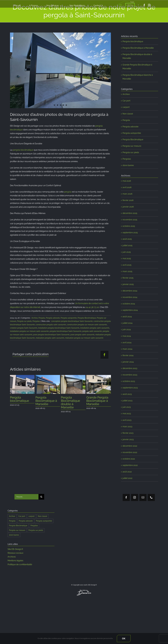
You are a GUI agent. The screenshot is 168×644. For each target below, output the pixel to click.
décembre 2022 (130, 446)
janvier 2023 (128, 439)
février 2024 (128, 355)
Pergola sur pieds (24, 321)
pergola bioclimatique (23, 150)
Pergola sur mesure (132, 146)
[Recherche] (41, 497)
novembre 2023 (130, 375)
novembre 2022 (130, 452)
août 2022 (127, 472)
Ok (124, 638)
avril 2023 (127, 420)
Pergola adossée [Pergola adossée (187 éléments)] (26, 521)
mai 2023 (127, 413)
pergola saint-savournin (92, 331)
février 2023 (128, 433)
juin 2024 (127, 329)
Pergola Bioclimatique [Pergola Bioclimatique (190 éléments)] (18, 525)
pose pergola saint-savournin (82, 335)
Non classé (128, 114)
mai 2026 (127, 181)
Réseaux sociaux (15, 553)
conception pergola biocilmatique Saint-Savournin (72, 321)
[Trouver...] (26, 497)
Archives (12, 557)
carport (126, 107)
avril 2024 (127, 343)
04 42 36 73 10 (92, 307)
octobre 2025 (129, 226)
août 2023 (127, 394)
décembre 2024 (130, 291)
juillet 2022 (127, 478)
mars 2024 (127, 349)
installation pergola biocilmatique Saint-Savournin (59, 328)
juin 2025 (127, 252)
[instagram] (149, 5)
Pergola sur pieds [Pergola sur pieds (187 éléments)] (36, 530)
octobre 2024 (129, 304)
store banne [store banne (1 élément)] (14, 535)
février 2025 (128, 278)
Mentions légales (15, 561)
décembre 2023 (130, 368)
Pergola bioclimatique (19, 399)
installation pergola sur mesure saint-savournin (29, 331)
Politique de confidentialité (20, 564)
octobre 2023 (129, 381)
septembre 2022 (130, 465)
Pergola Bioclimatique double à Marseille (70, 402)
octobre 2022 (129, 459)
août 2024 (127, 317)
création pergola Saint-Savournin (24, 328)
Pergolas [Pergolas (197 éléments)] (34, 525)
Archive (35, 318)
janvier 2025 (128, 284)
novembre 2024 (130, 297)
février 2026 (128, 200)
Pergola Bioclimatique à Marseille (46, 401)
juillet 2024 (127, 323)
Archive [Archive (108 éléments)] (12, 516)
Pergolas (36, 321)
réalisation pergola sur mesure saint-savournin (84, 338)
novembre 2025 (130, 220)
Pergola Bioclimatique (87, 318)
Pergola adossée (53, 318)
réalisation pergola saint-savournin (50, 338)
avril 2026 (127, 187)
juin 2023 (127, 407)
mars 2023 (127, 427)
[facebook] (144, 5)
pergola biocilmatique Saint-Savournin (66, 331)
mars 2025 (127, 271)
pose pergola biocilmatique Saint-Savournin (51, 335)
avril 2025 (127, 265)
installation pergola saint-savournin (95, 328)
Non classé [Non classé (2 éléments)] (42, 516)
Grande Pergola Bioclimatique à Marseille (97, 401)
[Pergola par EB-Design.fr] (61, 70)
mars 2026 (127, 194)
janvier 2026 (128, 207)
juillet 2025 (127, 245)
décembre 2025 (130, 213)
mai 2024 (127, 336)
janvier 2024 (128, 362)
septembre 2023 (130, 388)
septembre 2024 (130, 310)
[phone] (151, 497)
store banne (128, 165)
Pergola (42, 318)
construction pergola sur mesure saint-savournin (87, 325)
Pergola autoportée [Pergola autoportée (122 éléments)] (44, 521)
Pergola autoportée (69, 318)
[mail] (143, 497)
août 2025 (127, 239)
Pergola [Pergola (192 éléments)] (12, 521)
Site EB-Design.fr (15, 549)
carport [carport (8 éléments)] (32, 516)
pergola (68, 192)
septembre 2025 (130, 233)
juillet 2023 (127, 401)
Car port (126, 101)
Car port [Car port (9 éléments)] (22, 516)
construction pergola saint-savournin (51, 325)
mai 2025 (127, 258)
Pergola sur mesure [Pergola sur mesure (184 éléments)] (17, 530)
